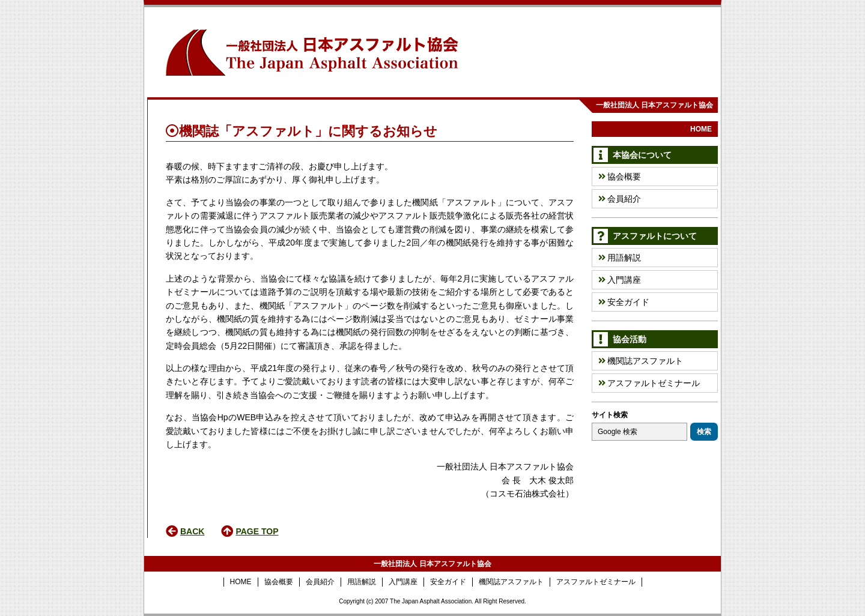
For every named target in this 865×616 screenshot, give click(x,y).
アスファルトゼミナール (649, 383)
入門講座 (620, 280)
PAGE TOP (257, 531)
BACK (192, 531)
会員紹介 (620, 199)
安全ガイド (624, 302)
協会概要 (620, 177)
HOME (701, 129)
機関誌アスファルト (641, 361)
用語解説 (620, 258)
